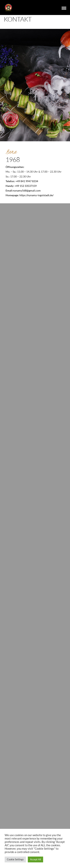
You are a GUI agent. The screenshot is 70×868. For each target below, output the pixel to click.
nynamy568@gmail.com (27, 190)
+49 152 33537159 (26, 186)
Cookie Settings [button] (15, 859)
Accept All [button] (35, 859)
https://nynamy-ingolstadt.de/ (36, 195)
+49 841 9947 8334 (27, 181)
